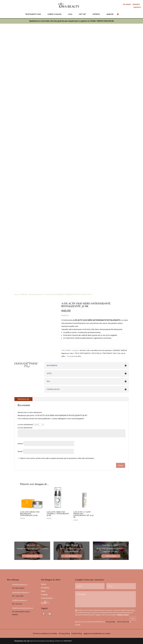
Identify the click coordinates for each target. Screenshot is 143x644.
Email (20, 451)
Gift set (82, 14)
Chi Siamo (45, 588)
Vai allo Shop (111, 556)
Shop (43, 591)
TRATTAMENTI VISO (109, 353)
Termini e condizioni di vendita (45, 633)
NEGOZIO (136, 4)
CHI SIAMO (127, 4)
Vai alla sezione (32, 556)
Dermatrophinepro (36, 294)
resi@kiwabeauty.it (20, 600)
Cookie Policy (77, 633)
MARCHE (24, 294)
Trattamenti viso (33, 14)
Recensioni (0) (23, 399)
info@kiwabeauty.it (20, 584)
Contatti (44, 595)
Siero (72, 353)
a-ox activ (78, 356)
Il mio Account (47, 598)
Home (17, 294)
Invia (133, 619)
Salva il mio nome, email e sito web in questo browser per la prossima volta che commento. (57, 458)
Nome (21, 444)
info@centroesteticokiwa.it (23, 608)
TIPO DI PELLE (96, 353)
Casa (70, 14)
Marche (110, 14)
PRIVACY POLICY (123, 615)
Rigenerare (65, 353)
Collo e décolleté (92, 350)
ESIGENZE (116, 350)
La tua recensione (25, 428)
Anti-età (83, 350)
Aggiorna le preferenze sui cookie (97, 633)
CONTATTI (137, 7)
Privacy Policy (110, 622)
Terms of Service (123, 622)
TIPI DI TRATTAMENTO (83, 353)
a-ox (72, 356)
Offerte (96, 14)
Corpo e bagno (55, 14)
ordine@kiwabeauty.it (21, 592)
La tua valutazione (26, 424)
